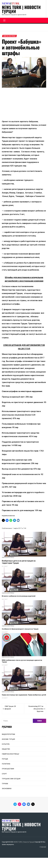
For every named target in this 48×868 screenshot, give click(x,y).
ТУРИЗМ (5, 784)
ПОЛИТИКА (6, 764)
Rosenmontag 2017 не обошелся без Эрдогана (36, 709)
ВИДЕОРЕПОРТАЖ (8, 734)
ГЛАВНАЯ (43, 847)
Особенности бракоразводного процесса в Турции (20, 629)
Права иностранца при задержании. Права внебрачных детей (24, 695)
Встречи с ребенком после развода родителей (19, 596)
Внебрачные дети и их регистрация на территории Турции (19, 562)
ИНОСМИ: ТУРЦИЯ (8, 739)
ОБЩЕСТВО (6, 749)
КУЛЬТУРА (6, 744)
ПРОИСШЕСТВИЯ (8, 769)
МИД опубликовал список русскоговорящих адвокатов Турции (22, 661)
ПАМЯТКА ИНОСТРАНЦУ (9, 36)
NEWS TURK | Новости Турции (21, 9)
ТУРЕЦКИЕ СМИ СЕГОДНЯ (11, 779)
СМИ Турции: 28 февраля (10, 708)
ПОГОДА (5, 759)
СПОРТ (4, 774)
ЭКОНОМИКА (7, 789)
